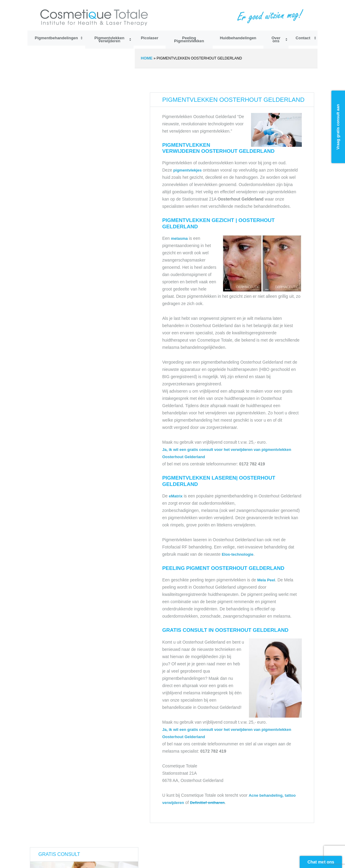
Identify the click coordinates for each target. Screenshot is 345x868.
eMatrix (176, 496)
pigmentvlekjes (188, 170)
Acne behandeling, (266, 795)
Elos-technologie (238, 554)
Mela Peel (266, 580)
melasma (179, 238)
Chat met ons (321, 862)
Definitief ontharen (207, 803)
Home (147, 58)
